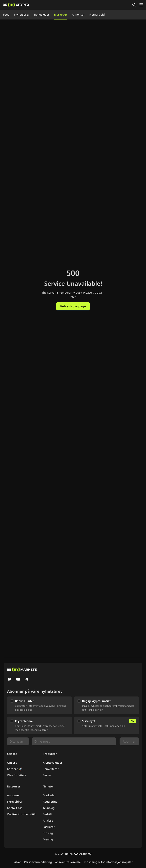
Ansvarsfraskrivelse (68, 862)
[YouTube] (18, 680)
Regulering (50, 802)
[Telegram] (27, 680)
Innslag (48, 833)
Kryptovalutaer (53, 763)
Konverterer (51, 769)
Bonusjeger (42, 14)
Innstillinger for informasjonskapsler (108, 862)
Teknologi (49, 808)
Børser (47, 775)
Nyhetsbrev (22, 14)
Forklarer (49, 827)
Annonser (78, 14)
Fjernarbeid (97, 14)
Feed (6, 14)
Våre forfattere (17, 775)
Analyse (48, 820)
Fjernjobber (15, 802)
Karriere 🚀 (15, 769)
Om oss (12, 763)
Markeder (61, 14)
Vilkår (17, 862)
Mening (48, 839)
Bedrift (47, 814)
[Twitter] (9, 680)
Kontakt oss (15, 808)
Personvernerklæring (38, 862)
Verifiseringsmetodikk (21, 814)
